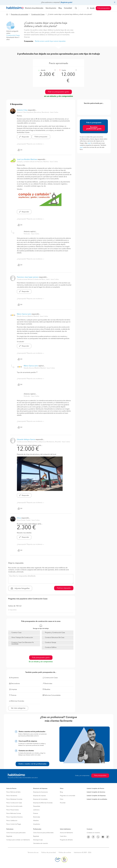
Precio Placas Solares (13, 810)
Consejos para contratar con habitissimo (18, 840)
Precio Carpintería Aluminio (15, 817)
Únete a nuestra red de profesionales (32, 764)
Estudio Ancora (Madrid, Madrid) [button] (28, 316)
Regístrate (9, 836)
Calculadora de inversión (41, 843)
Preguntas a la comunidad (20, 14)
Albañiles (36, 821)
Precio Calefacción (12, 821)
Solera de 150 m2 (15, 606)
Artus (19, 518)
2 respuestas (12, 610)
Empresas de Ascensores (40, 792)
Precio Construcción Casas (14, 803)
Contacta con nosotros (93, 833)
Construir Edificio (51, 647)
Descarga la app (38, 840)
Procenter (63, 803)
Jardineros (36, 810)
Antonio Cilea (22, 110)
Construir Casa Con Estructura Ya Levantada (23, 643)
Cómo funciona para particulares (16, 833)
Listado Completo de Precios (95, 789)
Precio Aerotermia (12, 796)
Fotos (62, 799)
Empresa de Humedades (40, 799)
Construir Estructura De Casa (55, 638)
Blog (61, 792)
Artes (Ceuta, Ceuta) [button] (24, 520)
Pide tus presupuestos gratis (58, 92)
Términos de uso (33, 853)
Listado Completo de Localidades (97, 799)
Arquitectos (37, 824)
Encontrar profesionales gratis (94, 128)
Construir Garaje (51, 643)
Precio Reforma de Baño (13, 792)
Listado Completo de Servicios (96, 792)
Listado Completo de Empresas (96, 796)
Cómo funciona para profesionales (43, 833)
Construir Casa (16, 633)
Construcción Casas (38, 14)
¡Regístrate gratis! (66, 2)
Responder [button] (24, 137)
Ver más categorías (18, 708)
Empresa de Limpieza (39, 796)
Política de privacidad (49, 853)
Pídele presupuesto (41, 137)
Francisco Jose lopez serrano (28, 277)
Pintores (36, 813)
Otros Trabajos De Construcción (22, 638)
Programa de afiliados (66, 840)
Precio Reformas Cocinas (14, 813)
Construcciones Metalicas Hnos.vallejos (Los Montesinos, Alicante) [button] (39, 442)
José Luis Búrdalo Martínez (27, 159)
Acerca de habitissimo (66, 833)
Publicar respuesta (64, 588)
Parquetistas (37, 806)
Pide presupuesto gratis (41, 658)
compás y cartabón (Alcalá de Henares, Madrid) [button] (33, 162)
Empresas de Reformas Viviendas (43, 803)
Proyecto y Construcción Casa (55, 633)
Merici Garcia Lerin (24, 314)
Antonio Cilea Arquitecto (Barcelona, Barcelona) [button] (33, 112)
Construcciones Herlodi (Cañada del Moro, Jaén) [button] (33, 279)
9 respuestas (29, 41)
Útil (20, 150)
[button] (11, 26)
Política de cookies (65, 853)
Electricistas (37, 817)
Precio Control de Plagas (14, 824)
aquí (89, 143)
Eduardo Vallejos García (26, 440)
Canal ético (63, 836)
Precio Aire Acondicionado (14, 806)
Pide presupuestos (103, 8)
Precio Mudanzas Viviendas (14, 799)
